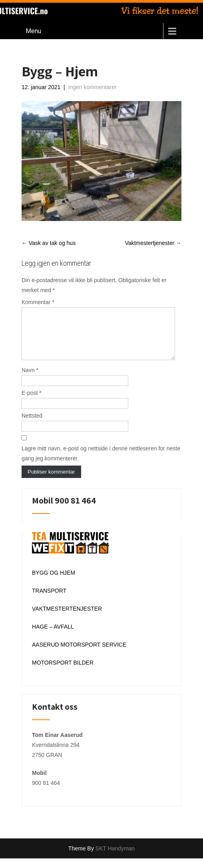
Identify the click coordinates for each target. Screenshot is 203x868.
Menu (33, 31)
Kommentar (38, 302)
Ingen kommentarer (93, 87)
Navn (30, 380)
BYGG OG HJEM (54, 582)
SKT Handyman (115, 858)
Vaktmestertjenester (153, 243)
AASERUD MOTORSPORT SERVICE (79, 654)
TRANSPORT (49, 600)
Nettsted (32, 425)
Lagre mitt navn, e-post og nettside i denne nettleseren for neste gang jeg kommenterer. (101, 463)
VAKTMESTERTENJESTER (67, 618)
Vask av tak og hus (49, 243)
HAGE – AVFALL (53, 636)
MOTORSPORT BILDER (63, 672)
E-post (32, 402)
